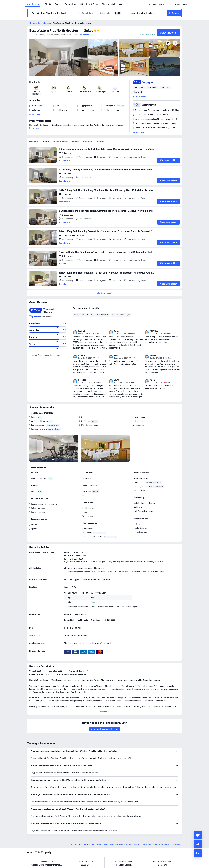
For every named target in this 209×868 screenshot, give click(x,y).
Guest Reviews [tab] (61, 142)
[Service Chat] (198, 853)
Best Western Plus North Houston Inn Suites (61, 31)
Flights (48, 4)
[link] (157, 4)
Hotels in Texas (117, 844)
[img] (59, 57)
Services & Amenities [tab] (82, 142)
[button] (121, 5)
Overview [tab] (34, 142)
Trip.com (75, 844)
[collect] (198, 835)
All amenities (35, 114)
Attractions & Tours (89, 4)
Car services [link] (70, 4)
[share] (198, 844)
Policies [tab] (100, 142)
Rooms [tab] (46, 142)
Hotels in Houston (133, 844)
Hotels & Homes (33, 4)
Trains (58, 4)
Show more (34, 128)
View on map (138, 132)
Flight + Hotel (108, 4)
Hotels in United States (98, 844)
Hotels (83, 844)
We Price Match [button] (148, 35)
